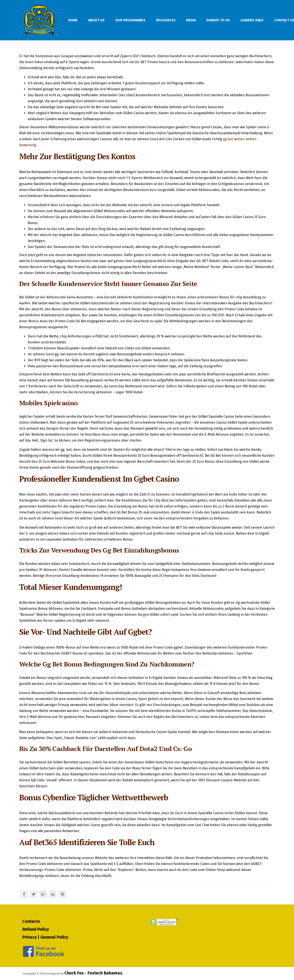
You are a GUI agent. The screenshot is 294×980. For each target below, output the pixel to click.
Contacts (31, 921)
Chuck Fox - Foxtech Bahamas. (94, 973)
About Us (96, 20)
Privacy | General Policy (45, 937)
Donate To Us (218, 20)
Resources (166, 20)
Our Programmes (130, 20)
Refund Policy (36, 929)
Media (191, 20)
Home (73, 20)
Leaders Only (252, 20)
